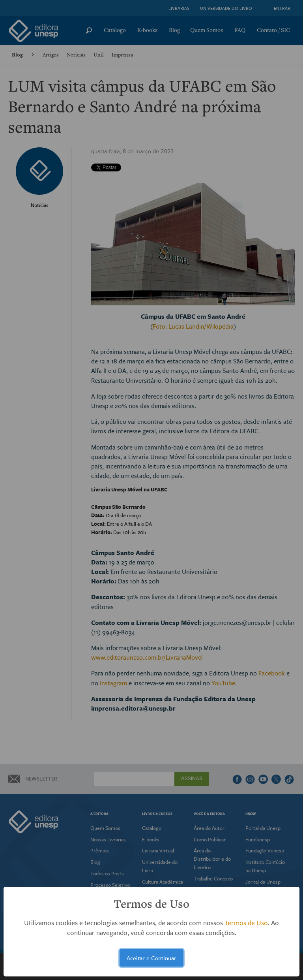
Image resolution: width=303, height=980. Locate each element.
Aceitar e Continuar (151, 958)
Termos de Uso (246, 923)
